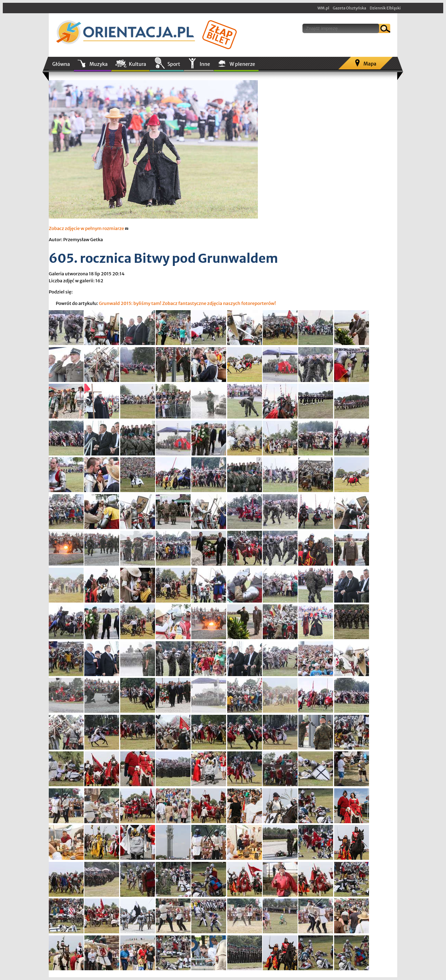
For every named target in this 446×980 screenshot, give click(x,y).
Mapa (370, 64)
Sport (174, 64)
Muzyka (99, 64)
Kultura (138, 64)
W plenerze (242, 64)
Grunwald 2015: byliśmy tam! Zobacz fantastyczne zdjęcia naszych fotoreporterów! (187, 303)
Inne (205, 64)
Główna (61, 64)
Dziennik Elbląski (385, 8)
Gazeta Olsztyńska (349, 8)
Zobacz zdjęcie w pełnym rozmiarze (89, 228)
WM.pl (323, 8)
